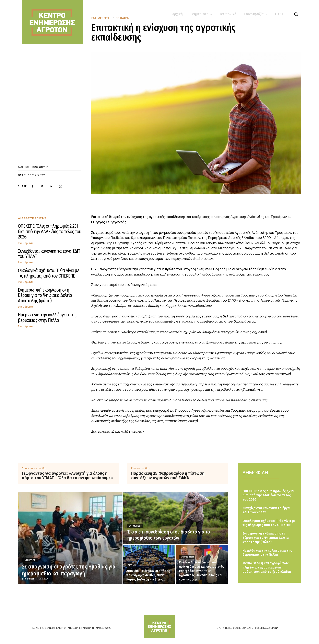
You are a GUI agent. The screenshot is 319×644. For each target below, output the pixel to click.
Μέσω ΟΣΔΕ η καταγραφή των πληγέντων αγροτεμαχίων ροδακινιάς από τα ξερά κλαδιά (267, 567)
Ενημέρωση (26, 243)
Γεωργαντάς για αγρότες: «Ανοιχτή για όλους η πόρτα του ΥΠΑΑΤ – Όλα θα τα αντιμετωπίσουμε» (67, 476)
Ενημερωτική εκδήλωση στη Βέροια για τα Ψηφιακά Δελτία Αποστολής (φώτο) (45, 295)
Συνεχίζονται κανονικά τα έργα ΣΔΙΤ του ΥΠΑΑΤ (49, 254)
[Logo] (159, 626)
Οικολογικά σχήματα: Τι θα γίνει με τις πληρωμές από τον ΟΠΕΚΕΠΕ (48, 273)
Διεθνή (132, 565)
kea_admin (40, 167)
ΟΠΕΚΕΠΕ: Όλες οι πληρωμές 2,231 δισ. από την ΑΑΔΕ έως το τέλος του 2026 (50, 231)
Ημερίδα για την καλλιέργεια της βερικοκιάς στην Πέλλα (47, 317)
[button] (296, 14)
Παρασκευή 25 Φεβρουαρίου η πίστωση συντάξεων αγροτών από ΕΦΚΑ (168, 476)
